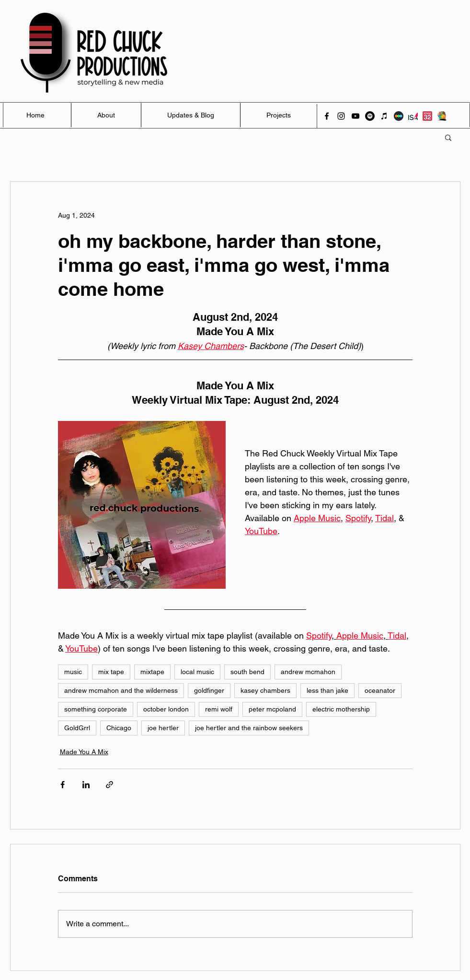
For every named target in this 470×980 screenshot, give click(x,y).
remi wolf (219, 709)
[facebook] (327, 116)
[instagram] (341, 116)
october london (166, 709)
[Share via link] (109, 785)
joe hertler (163, 728)
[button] (448, 137)
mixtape (152, 672)
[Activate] (442, 116)
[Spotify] (370, 116)
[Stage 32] (427, 116)
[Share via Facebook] (63, 785)
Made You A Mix (84, 752)
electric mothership (341, 709)
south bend (247, 672)
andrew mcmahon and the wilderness (121, 690)
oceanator (380, 690)
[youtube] (355, 116)
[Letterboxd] (399, 116)
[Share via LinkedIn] (86, 785)
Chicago (119, 728)
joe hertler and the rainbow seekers (249, 728)
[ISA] (413, 116)
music (73, 672)
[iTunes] (384, 116)
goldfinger (209, 690)
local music (197, 672)
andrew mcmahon (308, 672)
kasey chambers (265, 690)
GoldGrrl (77, 728)
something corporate (96, 709)
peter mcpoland (272, 709)
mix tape (111, 672)
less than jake (327, 690)
